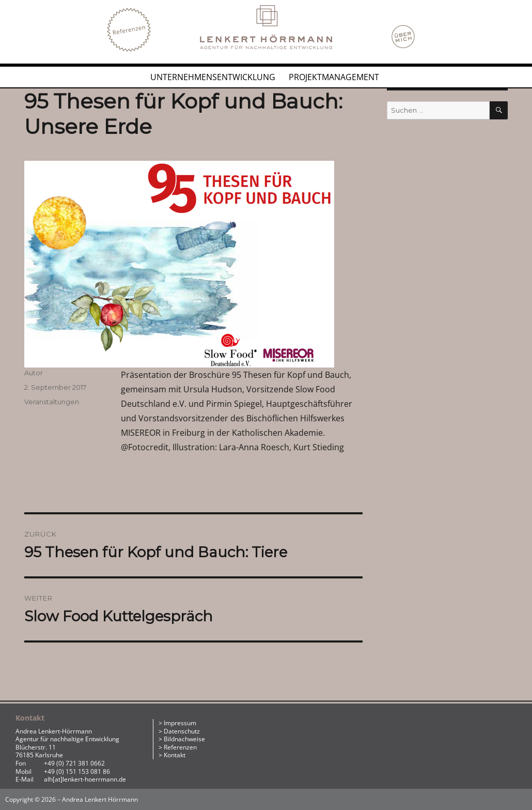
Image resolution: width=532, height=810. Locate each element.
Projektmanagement (334, 77)
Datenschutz (182, 731)
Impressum (180, 723)
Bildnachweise (184, 739)
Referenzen (180, 747)
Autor (34, 373)
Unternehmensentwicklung (213, 77)
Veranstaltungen (52, 402)
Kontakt (175, 755)
